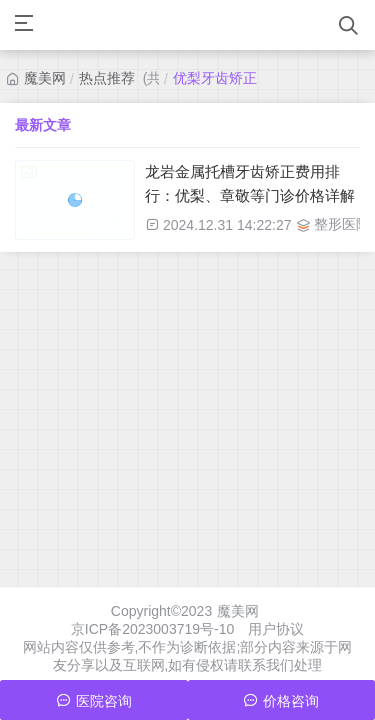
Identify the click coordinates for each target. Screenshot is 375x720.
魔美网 (45, 78)
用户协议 (276, 629)
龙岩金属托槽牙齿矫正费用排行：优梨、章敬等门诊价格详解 (250, 183)
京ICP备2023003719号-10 (152, 629)
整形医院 (342, 224)
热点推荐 (107, 78)
